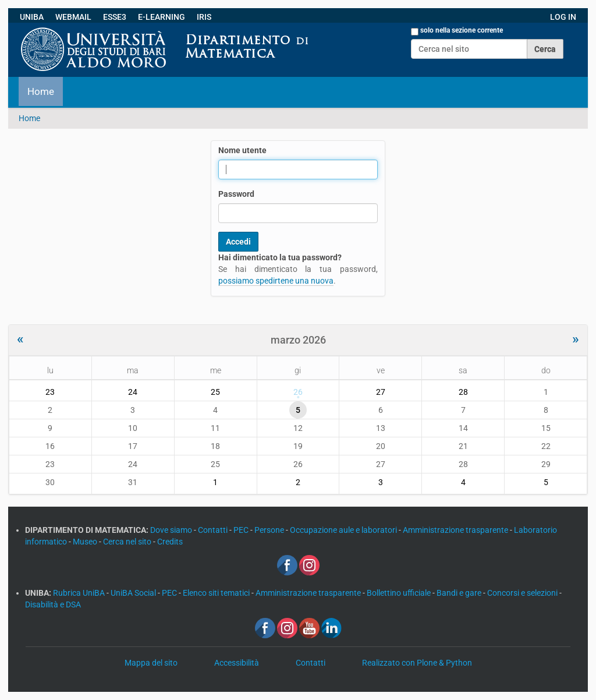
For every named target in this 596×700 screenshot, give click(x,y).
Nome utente (242, 150)
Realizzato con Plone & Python (417, 663)
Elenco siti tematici (217, 593)
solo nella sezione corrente (462, 30)
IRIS (204, 17)
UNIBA (32, 17)
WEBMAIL (73, 17)
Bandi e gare (460, 593)
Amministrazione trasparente (456, 530)
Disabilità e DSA (53, 604)
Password (236, 194)
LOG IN (563, 17)
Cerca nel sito (128, 542)
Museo (86, 542)
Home (41, 91)
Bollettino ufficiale (400, 593)
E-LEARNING (162, 17)
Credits (170, 542)
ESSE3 (115, 17)
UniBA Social (133, 593)
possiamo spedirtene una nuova (276, 281)
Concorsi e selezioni (523, 593)
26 (298, 392)
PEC (242, 530)
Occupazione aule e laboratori (344, 530)
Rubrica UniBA (80, 593)
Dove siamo (172, 530)
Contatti (214, 530)
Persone (270, 530)
